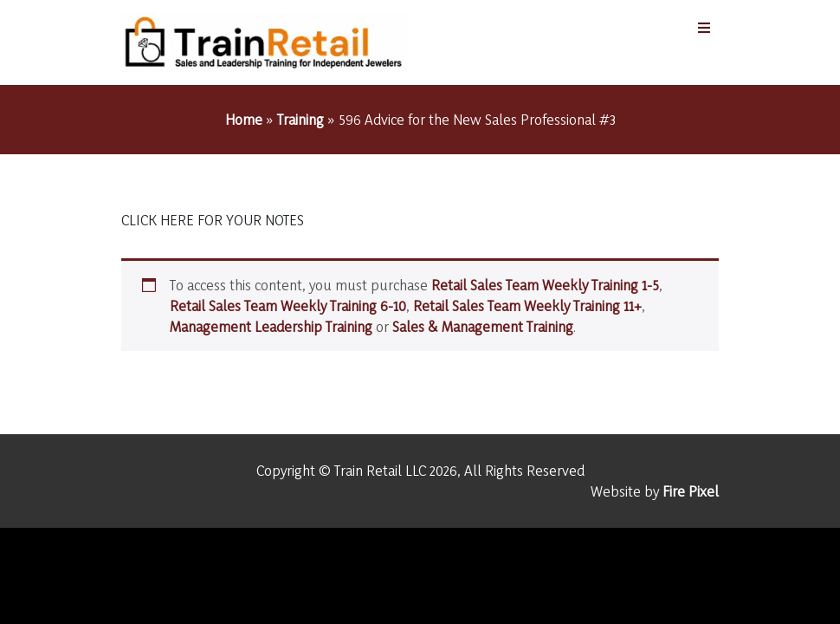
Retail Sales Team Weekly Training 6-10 (288, 305)
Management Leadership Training (271, 326)
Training (300, 119)
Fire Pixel (691, 491)
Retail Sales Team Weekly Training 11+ (527, 305)
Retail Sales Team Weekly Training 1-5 (545, 285)
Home (244, 119)
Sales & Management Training (483, 326)
